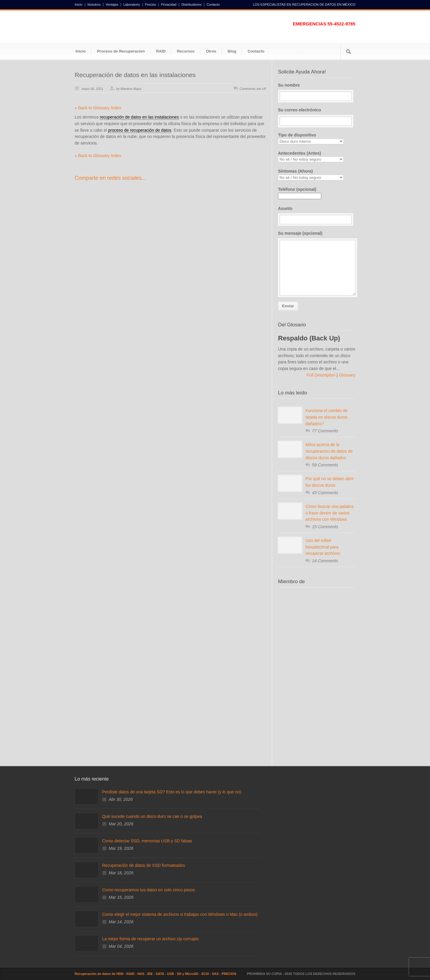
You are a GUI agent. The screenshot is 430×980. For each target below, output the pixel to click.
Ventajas (112, 5)
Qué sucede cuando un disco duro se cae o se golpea (152, 816)
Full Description (322, 375)
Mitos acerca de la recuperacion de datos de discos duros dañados (329, 451)
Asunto (317, 215)
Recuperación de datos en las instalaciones (135, 75)
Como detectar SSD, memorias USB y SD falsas (147, 841)
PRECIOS (229, 974)
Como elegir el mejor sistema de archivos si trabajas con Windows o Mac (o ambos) (180, 914)
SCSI (205, 974)
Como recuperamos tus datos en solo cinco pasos (149, 890)
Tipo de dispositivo (317, 138)
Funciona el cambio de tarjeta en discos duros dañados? (327, 417)
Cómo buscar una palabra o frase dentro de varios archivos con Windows (330, 513)
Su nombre (317, 92)
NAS (141, 974)
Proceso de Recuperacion (121, 51)
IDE (150, 974)
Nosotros (94, 5)
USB (170, 974)
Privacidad (169, 5)
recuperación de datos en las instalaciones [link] (139, 117)
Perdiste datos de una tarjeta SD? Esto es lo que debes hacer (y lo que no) (172, 792)
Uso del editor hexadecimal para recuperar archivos (323, 547)
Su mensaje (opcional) (317, 263)
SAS (215, 974)
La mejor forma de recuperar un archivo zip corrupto (150, 939)
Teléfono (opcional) (300, 193)
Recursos (186, 51)
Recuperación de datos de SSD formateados (144, 865)
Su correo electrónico (317, 117)
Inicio (79, 5)
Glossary (347, 375)
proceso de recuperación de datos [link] (140, 130)
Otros (211, 51)
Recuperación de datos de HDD (99, 974)
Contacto (213, 5)
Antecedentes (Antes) (317, 157)
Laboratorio (132, 5)
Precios (151, 5)
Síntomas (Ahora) (317, 175)
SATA (160, 974)
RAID (161, 51)
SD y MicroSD (188, 974)
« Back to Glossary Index (98, 108)
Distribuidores (192, 5)
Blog (232, 51)
